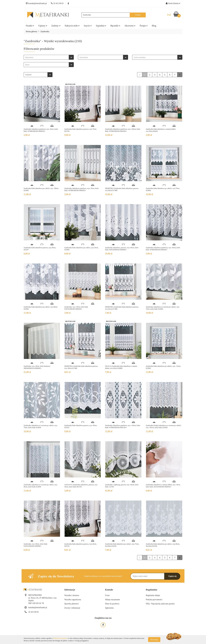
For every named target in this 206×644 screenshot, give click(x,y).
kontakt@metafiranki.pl (38, 607)
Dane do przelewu (112, 604)
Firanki (30, 26)
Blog (154, 26)
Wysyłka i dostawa (72, 595)
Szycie (88, 26)
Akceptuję (154, 639)
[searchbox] (47, 57)
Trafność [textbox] (28, 75)
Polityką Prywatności (60, 638)
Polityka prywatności (154, 600)
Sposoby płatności (72, 604)
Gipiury (43, 26)
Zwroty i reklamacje (72, 608)
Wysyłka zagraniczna (73, 600)
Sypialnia (101, 26)
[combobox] (49, 57)
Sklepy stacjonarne (112, 600)
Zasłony (56, 26)
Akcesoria (130, 26)
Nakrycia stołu (72, 26)
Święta (144, 26)
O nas (107, 595)
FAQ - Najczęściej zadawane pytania (160, 604)
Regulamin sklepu (153, 595)
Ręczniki (115, 26)
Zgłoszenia (109, 608)
